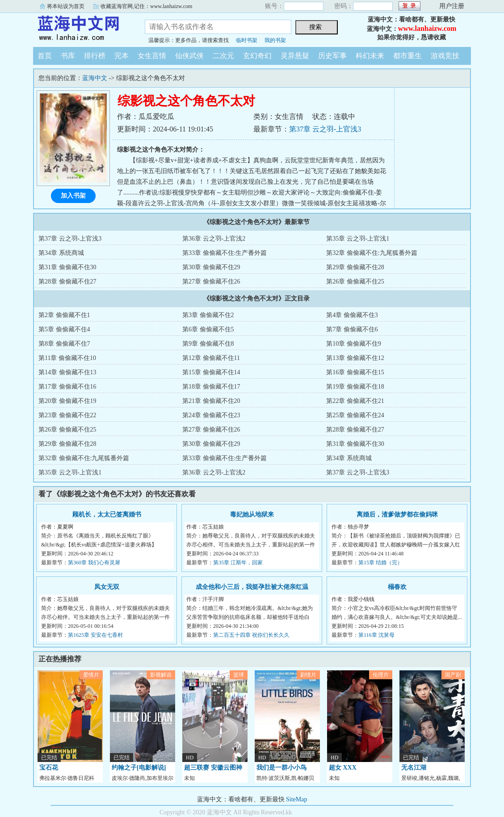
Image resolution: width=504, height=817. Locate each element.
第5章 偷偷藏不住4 (64, 329)
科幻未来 (370, 56)
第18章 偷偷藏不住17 (211, 387)
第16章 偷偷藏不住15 (355, 372)
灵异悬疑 (295, 56)
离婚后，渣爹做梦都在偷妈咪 (397, 514)
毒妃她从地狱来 (252, 514)
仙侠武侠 (189, 56)
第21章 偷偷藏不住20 (211, 401)
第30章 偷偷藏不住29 (211, 267)
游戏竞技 (445, 56)
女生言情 (152, 56)
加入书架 (73, 196)
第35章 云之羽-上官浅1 (358, 239)
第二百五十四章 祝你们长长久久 (251, 635)
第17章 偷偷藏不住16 (67, 387)
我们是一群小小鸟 (281, 768)
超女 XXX (343, 768)
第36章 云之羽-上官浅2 (214, 239)
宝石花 (49, 768)
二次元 (223, 56)
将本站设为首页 (66, 6)
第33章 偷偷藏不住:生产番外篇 (225, 253)
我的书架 (275, 40)
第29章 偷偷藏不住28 (355, 267)
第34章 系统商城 (61, 253)
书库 (68, 56)
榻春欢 (397, 587)
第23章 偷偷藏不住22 (67, 415)
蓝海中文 (82, 29)
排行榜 (95, 56)
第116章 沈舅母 (376, 635)
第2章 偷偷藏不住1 (64, 315)
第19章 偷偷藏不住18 (355, 387)
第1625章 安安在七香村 (95, 635)
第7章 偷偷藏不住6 (352, 329)
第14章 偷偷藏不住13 (67, 372)
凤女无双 (107, 587)
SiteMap (296, 799)
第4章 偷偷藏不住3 (352, 315)
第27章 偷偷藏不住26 (211, 282)
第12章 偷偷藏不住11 (211, 358)
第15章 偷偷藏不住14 (211, 372)
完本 (122, 56)
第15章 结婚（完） (380, 563)
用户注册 (452, 6)
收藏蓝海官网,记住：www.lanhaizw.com (146, 6)
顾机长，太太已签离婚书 (107, 514)
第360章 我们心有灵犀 (94, 563)
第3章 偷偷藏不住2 (208, 315)
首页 (45, 56)
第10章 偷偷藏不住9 (354, 344)
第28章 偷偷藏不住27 (67, 282)
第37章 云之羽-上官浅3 (325, 129)
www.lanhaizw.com (427, 28)
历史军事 (332, 56)
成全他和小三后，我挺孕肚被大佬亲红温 (252, 587)
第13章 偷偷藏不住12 (355, 358)
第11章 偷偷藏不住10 (67, 358)
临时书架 (247, 40)
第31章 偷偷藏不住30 (67, 267)
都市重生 (407, 56)
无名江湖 (414, 768)
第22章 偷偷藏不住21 (355, 401)
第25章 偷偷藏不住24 (355, 415)
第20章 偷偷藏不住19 (67, 401)
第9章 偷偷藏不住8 (208, 344)
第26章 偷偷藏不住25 (355, 282)
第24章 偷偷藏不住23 (211, 415)
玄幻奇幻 (257, 56)
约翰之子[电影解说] (139, 768)
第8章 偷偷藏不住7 (64, 344)
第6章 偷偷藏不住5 (208, 329)
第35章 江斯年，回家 (238, 563)
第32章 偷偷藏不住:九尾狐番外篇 (372, 253)
